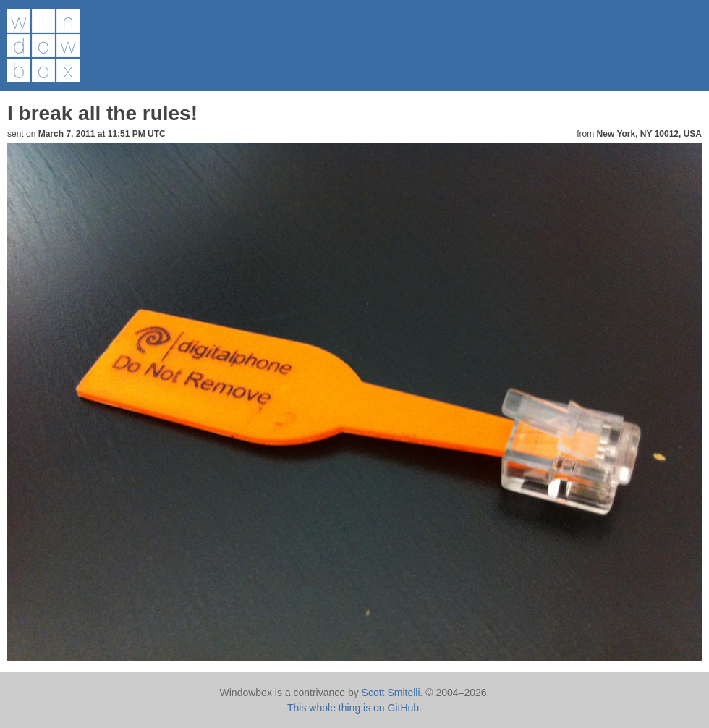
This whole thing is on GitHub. (354, 708)
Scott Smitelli (391, 693)
